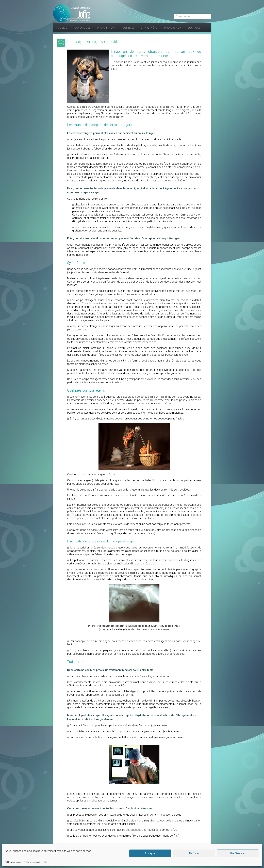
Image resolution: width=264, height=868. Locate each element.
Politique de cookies (14, 862)
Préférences (238, 853)
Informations (106, 28)
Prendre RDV (173, 28)
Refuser (194, 853)
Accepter (150, 853)
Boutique (194, 28)
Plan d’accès (82, 28)
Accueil (61, 28)
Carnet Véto (149, 28)
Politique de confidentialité (35, 862)
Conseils (128, 28)
